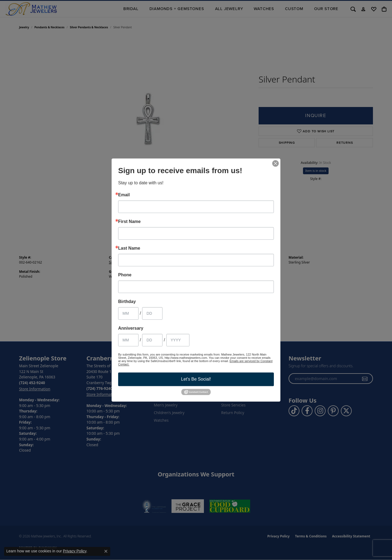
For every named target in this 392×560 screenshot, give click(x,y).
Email (124, 195)
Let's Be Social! (196, 379)
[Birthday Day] (152, 313)
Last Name (129, 248)
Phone (125, 275)
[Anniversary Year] (178, 340)
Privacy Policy (75, 551)
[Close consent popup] (106, 551)
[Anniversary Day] (152, 340)
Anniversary (131, 328)
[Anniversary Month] (128, 340)
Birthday (127, 302)
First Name (129, 222)
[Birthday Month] (128, 313)
